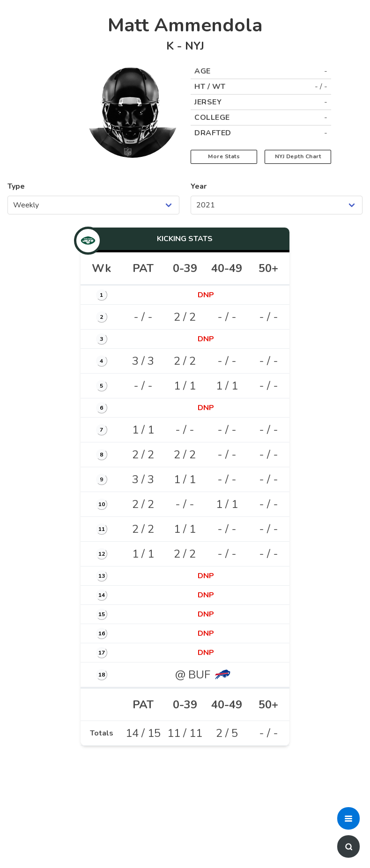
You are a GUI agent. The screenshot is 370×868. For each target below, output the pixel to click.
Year (199, 186)
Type (16, 186)
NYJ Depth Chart (298, 156)
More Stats (224, 156)
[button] (348, 818)
